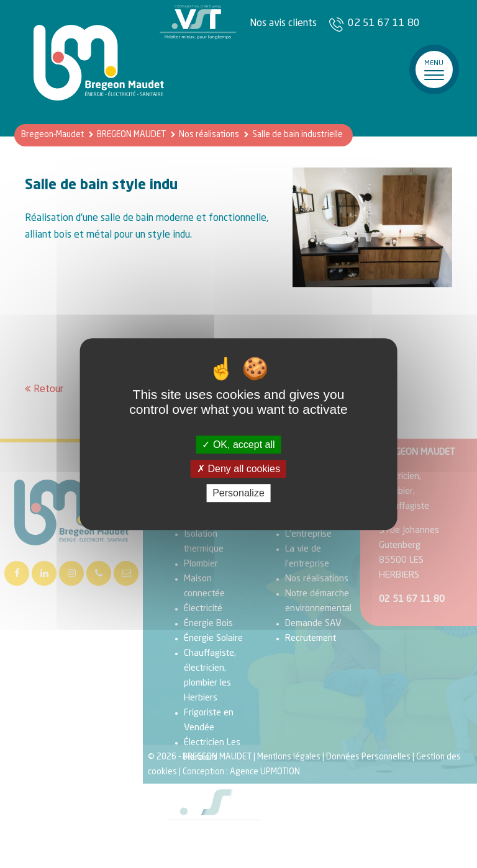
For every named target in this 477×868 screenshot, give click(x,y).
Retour (48, 390)
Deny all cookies (238, 469)
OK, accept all (238, 445)
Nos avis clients (283, 24)
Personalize (238, 493)
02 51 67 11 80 (384, 24)
